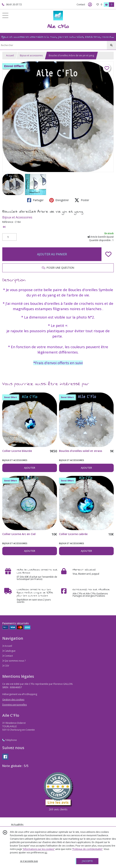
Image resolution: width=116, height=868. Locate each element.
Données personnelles (15, 705)
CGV (6, 666)
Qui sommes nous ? (14, 661)
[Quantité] (9, 237)
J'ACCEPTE (87, 861)
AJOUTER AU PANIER (52, 254)
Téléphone (10, 740)
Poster (82, 200)
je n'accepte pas (29, 861)
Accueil (10, 55)
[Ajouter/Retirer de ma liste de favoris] (108, 254)
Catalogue (9, 651)
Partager (35, 200)
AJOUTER (30, 468)
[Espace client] (90, 5)
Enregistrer (59, 200)
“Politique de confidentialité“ (87, 849)
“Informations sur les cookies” (39, 849)
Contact (81, 4)
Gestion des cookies (13, 700)
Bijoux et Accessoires (17, 217)
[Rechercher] (111, 45)
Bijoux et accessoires (31, 55)
